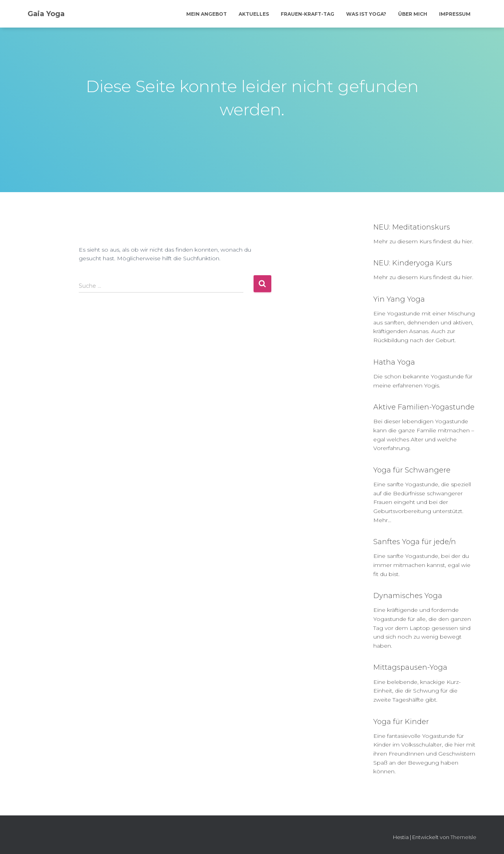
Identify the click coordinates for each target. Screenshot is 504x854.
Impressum (455, 14)
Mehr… (382, 520)
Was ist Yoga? (366, 14)
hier (467, 241)
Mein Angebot (207, 14)
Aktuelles (254, 14)
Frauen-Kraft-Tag (308, 14)
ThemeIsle (463, 837)
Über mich (413, 14)
